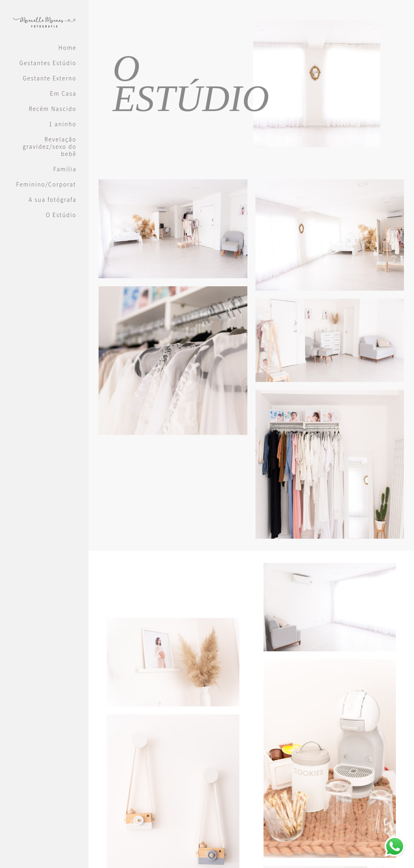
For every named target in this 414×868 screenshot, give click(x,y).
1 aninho (63, 124)
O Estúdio (61, 215)
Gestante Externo (50, 78)
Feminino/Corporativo (46, 185)
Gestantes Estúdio (48, 63)
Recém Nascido (53, 109)
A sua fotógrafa (53, 200)
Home (67, 48)
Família (65, 169)
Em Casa (63, 94)
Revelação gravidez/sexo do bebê (50, 147)
